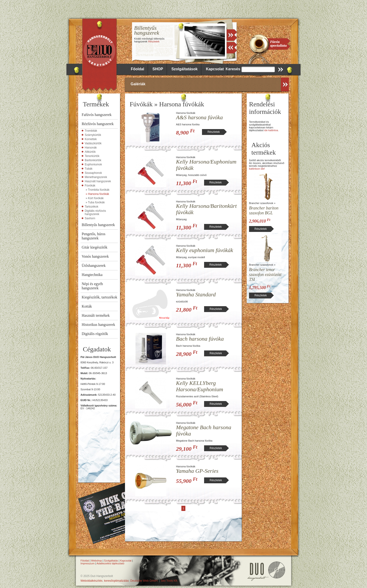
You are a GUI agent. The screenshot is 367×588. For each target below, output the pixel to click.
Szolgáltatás (111, 561)
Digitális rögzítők (95, 334)
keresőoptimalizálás (116, 581)
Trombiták (91, 131)
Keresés (233, 69)
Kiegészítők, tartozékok (99, 297)
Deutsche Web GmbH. (144, 581)
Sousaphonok (93, 173)
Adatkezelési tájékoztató (110, 563)
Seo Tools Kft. (169, 581)
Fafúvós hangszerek (97, 115)
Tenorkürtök (92, 156)
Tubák (89, 169)
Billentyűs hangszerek (98, 225)
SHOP (158, 69)
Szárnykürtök (93, 135)
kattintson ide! (257, 169)
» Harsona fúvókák (97, 194)
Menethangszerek (96, 177)
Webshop (96, 561)
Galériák (138, 84)
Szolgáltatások (184, 69)
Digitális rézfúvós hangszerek (95, 212)
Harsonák (91, 148)
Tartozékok (92, 207)
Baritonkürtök (93, 160)
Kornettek (91, 139)
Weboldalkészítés (92, 581)
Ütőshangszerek (94, 266)
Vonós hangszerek (95, 256)
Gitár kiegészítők (95, 247)
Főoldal (138, 69)
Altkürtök (90, 152)
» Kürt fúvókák (95, 198)
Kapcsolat (215, 69)
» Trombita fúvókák (97, 190)
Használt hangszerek (98, 181)
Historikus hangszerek (98, 325)
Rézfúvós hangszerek (98, 124)
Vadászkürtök (93, 143)
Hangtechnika (92, 275)
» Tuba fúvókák (95, 202)
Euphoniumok (93, 164)
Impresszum (88, 563)
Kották (87, 306)
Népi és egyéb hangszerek (92, 286)
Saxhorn (90, 218)
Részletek (154, 41)
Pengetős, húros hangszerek (94, 236)
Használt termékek (96, 315)
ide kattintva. (272, 130)
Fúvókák (90, 186)
